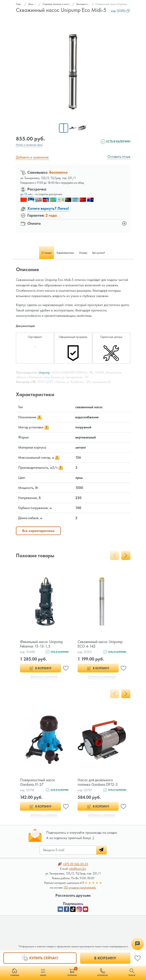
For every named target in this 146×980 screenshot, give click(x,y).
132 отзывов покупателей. (80, 888)
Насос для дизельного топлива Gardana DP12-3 (98, 782)
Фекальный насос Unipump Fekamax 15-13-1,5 (42, 644)
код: (120, 11)
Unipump (44, 372)
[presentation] (115, 555)
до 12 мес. (27, 194)
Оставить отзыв (119, 156)
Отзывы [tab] (83, 253)
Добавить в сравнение (32, 157)
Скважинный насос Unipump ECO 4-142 (101, 644)
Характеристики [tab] (65, 253)
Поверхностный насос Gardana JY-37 (38, 782)
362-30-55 (75, 864)
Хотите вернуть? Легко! (48, 208)
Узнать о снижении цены (29, 145)
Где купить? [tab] (98, 253)
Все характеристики (38, 531)
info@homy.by (77, 869)
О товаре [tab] (47, 253)
